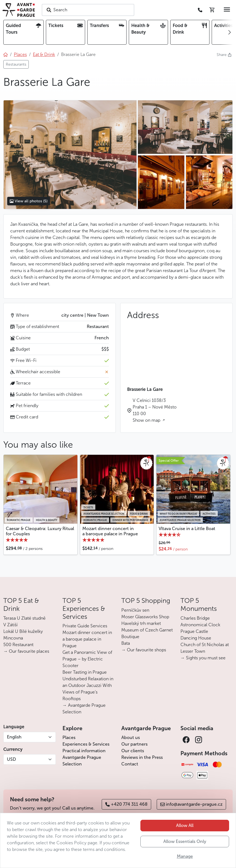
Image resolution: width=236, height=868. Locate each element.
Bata (126, 643)
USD (11, 759)
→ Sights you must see (203, 658)
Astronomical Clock (200, 625)
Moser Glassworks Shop (145, 617)
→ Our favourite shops (144, 650)
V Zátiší (11, 625)
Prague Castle (194, 631)
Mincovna (13, 638)
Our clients (133, 751)
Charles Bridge (195, 618)
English (14, 737)
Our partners (134, 744)
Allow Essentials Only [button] (185, 841)
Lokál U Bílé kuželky (23, 631)
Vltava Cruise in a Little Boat (187, 529)
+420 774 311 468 (126, 804)
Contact (130, 764)
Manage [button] (185, 856)
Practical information (84, 751)
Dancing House (196, 638)
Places (69, 737)
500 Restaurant (18, 645)
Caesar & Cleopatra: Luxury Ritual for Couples (40, 531)
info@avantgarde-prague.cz (191, 804)
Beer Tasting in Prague (85, 672)
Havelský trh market (141, 623)
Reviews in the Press (142, 757)
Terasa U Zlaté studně (24, 618)
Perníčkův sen (135, 610)
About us (131, 737)
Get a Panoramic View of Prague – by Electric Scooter (87, 659)
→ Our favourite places (26, 651)
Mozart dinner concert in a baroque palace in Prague (110, 531)
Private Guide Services (85, 626)
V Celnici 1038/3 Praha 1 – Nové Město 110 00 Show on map (155, 410)
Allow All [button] (185, 825)
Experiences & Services (86, 744)
